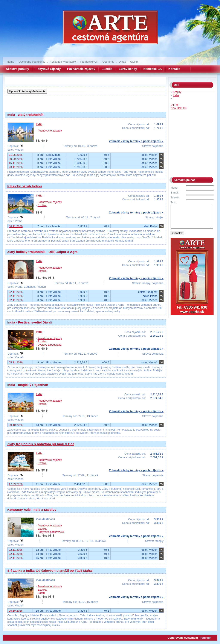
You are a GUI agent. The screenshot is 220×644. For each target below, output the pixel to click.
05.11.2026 (16, 362)
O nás (122, 62)
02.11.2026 (16, 292)
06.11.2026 (16, 226)
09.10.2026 (16, 425)
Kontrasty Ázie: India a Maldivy (32, 510)
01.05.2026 (16, 155)
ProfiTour (205, 638)
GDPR (134, 62)
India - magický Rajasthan (28, 385)
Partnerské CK (89, 62)
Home (11, 62)
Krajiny (177, 92)
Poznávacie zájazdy (81, 69)
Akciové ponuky (17, 69)
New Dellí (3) (179, 108)
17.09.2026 (16, 484)
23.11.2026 (16, 167)
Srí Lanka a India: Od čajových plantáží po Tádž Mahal (50, 571)
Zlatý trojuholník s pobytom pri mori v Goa (41, 444)
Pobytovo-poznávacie (51, 532)
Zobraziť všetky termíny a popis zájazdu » (136, 141)
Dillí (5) (175, 105)
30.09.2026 (16, 159)
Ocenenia (108, 62)
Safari (41, 593)
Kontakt (174, 69)
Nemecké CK (153, 69)
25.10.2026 (16, 611)
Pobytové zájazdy (48, 69)
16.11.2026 (16, 163)
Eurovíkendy (128, 69)
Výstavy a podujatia (50, 345)
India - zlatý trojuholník (25, 115)
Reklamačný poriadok (63, 62)
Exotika (107, 69)
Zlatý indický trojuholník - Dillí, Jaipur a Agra (42, 252)
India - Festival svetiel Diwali (30, 322)
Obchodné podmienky (32, 62)
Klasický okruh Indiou (25, 186)
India (39, 124)
